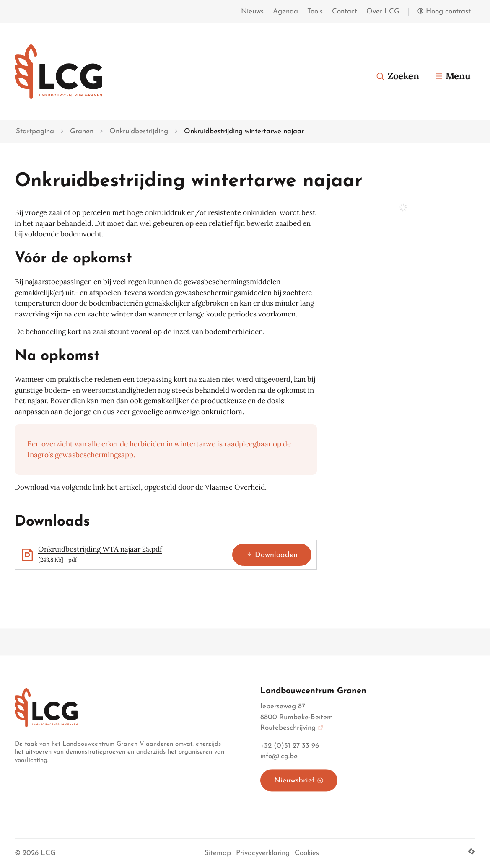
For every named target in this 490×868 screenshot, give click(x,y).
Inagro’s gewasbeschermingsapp (80, 455)
